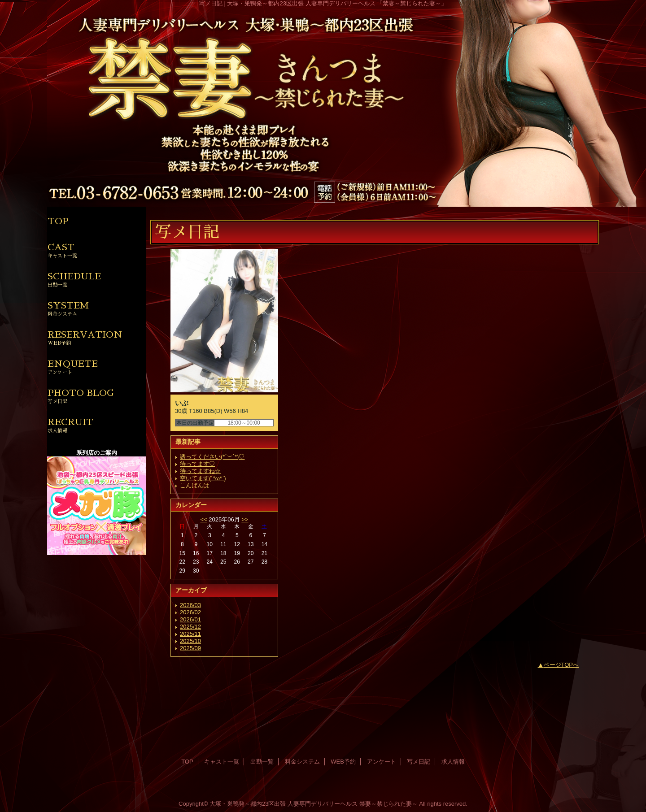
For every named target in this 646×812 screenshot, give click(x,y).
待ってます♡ (197, 464)
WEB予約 (343, 762)
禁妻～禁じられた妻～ (388, 804)
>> (245, 519)
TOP (58, 221)
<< (203, 519)
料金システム (302, 762)
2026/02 (190, 612)
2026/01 (190, 619)
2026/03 (190, 605)
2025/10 (190, 641)
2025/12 (190, 627)
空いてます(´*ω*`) (203, 478)
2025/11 (190, 634)
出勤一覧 (262, 762)
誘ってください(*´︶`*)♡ (212, 457)
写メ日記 (419, 762)
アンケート (382, 762)
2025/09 (190, 648)
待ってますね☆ (200, 471)
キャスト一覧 (222, 762)
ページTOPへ (561, 665)
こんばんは (194, 485)
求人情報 (453, 762)
